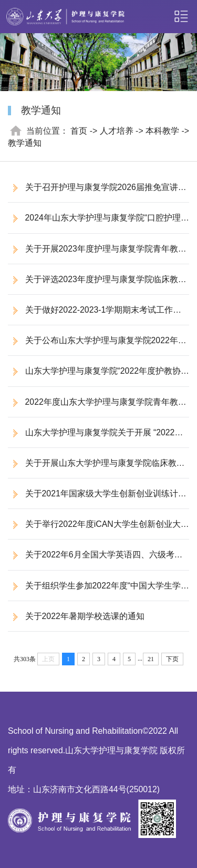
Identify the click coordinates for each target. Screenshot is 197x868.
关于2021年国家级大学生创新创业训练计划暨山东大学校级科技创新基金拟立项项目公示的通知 (97, 499)
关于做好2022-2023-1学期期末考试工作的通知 (95, 315)
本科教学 (162, 131)
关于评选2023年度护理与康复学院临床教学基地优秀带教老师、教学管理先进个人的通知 (97, 285)
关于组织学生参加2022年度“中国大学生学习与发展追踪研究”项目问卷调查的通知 (94, 591)
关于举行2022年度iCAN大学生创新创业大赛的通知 (98, 529)
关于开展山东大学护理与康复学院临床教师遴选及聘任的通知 (96, 468)
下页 (172, 659)
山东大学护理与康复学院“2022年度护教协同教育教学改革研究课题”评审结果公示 (94, 376)
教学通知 (25, 143)
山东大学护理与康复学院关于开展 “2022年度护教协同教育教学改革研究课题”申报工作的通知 (97, 438)
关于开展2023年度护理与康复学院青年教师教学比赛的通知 (97, 254)
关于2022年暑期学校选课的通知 (85, 616)
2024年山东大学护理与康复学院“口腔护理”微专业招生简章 (96, 223)
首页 (79, 131)
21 (151, 659)
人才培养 (117, 131)
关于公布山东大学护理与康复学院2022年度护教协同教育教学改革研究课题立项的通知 (97, 346)
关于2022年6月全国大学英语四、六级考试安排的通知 (95, 560)
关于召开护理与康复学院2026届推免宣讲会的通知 (97, 192)
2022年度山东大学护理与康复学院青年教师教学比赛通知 (97, 407)
